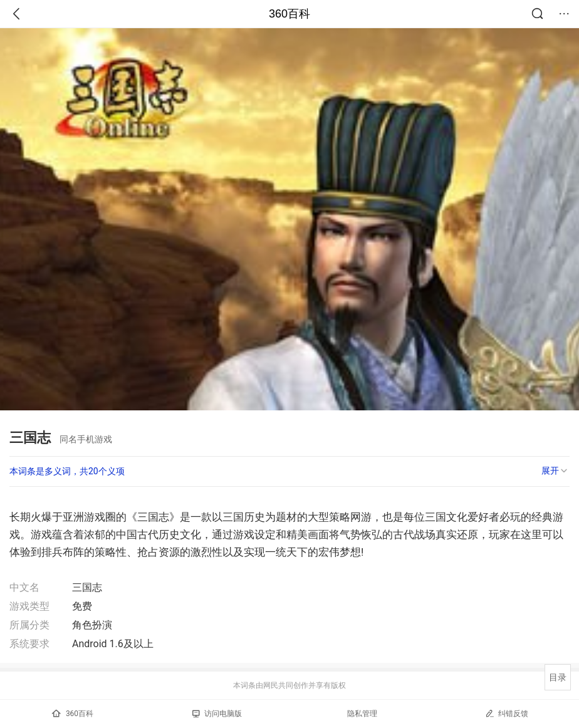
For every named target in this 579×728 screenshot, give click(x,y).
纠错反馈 (507, 713)
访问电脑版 (217, 714)
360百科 (289, 14)
